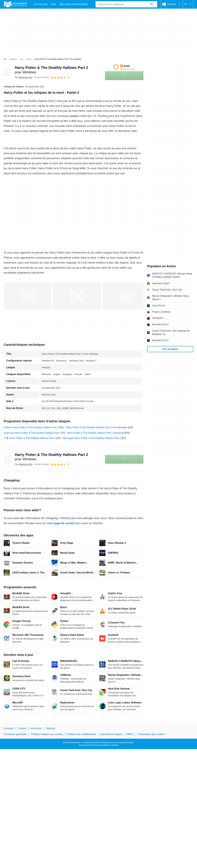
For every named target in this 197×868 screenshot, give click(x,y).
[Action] (29, 59)
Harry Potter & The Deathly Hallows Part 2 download (96, 433)
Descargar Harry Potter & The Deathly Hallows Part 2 (92, 438)
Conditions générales (15, 734)
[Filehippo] (15, 4)
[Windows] (13, 59)
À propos (9, 728)
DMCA (130, 734)
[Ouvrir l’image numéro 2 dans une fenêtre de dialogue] (127, 296)
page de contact (64, 523)
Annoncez (36, 728)
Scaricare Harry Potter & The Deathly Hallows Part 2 (32, 433)
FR (188, 4)
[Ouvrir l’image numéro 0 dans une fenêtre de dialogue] (28, 296)
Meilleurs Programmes (74, 4)
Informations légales (111, 734)
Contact (22, 728)
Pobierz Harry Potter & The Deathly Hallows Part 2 (31, 427)
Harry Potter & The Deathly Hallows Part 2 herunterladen (97, 427)
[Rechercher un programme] (152, 4)
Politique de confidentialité (82, 734)
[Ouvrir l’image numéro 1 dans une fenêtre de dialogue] (77, 296)
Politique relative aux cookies (47, 734)
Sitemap (51, 728)
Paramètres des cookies (151, 734)
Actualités (41, 4)
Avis (53, 4)
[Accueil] (5, 59)
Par (24, 77)
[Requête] (126, 4)
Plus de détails (170, 349)
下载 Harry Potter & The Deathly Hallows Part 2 (30, 438)
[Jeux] (21, 59)
